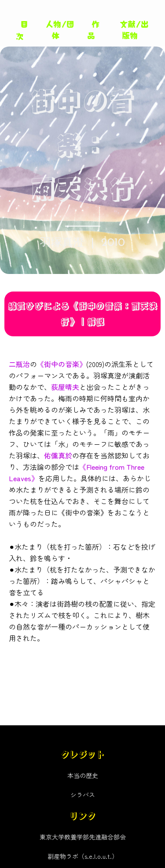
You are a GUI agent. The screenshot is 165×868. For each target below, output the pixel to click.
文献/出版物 (134, 29)
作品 (93, 29)
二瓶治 (19, 364)
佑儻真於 (58, 455)
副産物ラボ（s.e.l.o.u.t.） (83, 856)
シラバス (83, 795)
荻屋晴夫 (65, 387)
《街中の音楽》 (62, 364)
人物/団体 (60, 29)
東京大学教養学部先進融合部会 (83, 837)
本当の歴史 (83, 775)
